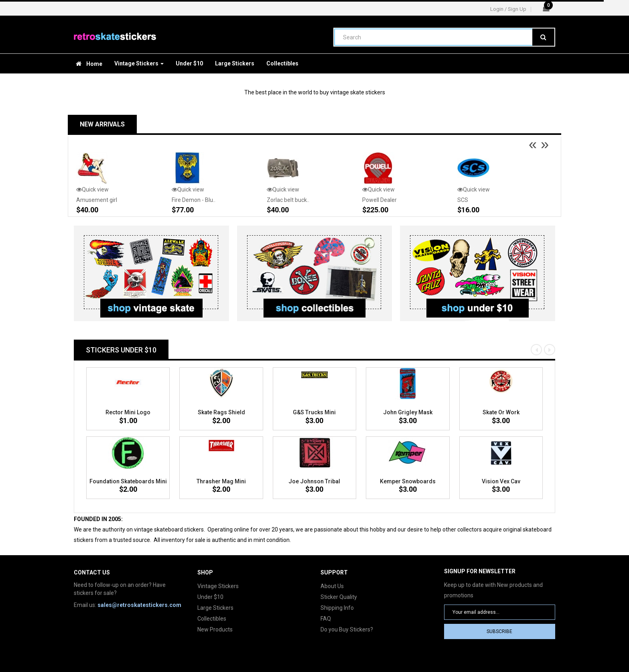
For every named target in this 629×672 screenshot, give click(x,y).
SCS (463, 200)
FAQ (326, 619)
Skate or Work (501, 412)
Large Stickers (215, 608)
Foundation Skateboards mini (128, 481)
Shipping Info (337, 608)
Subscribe (499, 631)
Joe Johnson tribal (314, 481)
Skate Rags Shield (221, 412)
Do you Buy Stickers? (347, 629)
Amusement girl (97, 200)
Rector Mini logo (128, 412)
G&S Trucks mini (314, 412)
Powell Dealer (379, 200)
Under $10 (210, 597)
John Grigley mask (408, 412)
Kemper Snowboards (408, 481)
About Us (332, 586)
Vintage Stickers (218, 586)
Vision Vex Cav (501, 481)
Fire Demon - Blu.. (194, 200)
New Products (215, 629)
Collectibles (212, 619)
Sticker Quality (339, 597)
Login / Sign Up (508, 9)
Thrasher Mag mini (221, 481)
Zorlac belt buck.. (288, 200)
